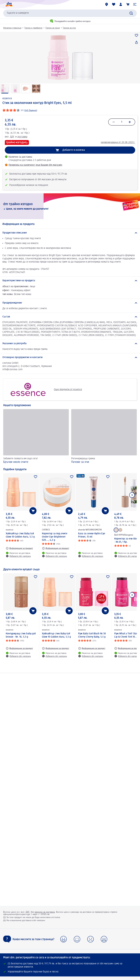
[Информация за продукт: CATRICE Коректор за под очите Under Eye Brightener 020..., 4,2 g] (56, 548)
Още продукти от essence (44, 389)
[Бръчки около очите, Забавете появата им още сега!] (36, 437)
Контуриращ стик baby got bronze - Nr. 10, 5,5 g (21, 635)
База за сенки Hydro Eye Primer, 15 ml (92, 535)
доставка (22, 137)
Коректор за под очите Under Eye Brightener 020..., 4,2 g (55, 537)
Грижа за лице (53, 28)
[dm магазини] (107, 4)
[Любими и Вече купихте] (114, 4)
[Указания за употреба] (70, 344)
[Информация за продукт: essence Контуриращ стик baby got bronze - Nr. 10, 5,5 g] (19, 648)
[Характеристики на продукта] (70, 281)
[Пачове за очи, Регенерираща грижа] (104, 437)
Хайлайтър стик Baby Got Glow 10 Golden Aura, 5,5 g (20, 535)
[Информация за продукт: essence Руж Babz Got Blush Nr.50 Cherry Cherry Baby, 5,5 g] (92, 648)
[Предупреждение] (70, 303)
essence (7, 98)
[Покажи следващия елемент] (132, 495)
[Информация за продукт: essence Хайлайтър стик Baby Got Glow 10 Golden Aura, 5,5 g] (19, 548)
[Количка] (128, 4)
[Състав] (70, 317)
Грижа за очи (69, 28)
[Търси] (131, 13)
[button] (135, 4)
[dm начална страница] (9, 4)
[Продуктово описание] (70, 233)
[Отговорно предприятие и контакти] (70, 357)
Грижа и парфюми (33, 28)
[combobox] (70, 13)
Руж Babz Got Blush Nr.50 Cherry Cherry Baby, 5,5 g (92, 635)
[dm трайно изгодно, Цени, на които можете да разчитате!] (70, 206)
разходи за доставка (45, 912)
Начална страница (12, 28)
